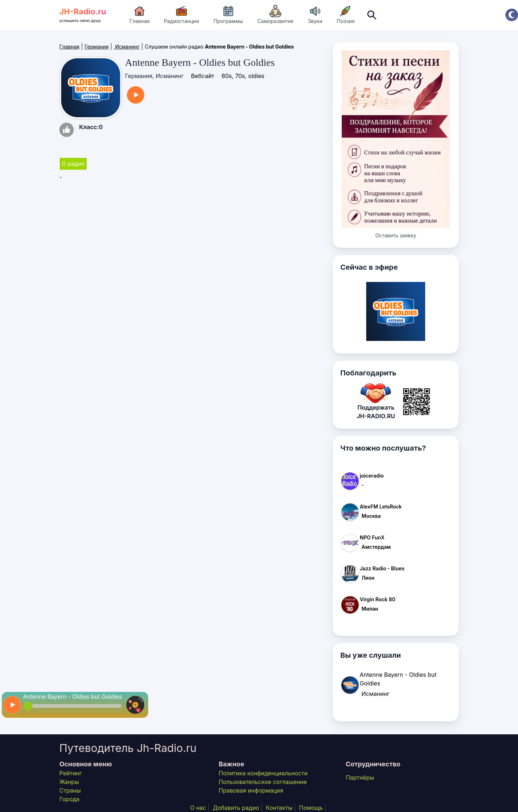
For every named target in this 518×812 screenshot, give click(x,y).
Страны (70, 790)
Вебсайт (203, 76)
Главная (140, 14)
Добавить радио (236, 808)
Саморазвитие (276, 14)
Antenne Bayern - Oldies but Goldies (72, 697)
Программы (228, 14)
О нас (198, 808)
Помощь (311, 808)
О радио (73, 164)
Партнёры (360, 777)
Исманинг (127, 47)
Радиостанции (182, 14)
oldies (256, 76)
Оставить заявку (396, 235)
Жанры (69, 782)
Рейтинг (71, 773)
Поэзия (346, 14)
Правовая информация (251, 790)
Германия (97, 47)
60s (227, 76)
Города (69, 799)
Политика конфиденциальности (263, 773)
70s (240, 76)
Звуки (315, 14)
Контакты (279, 808)
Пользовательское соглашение (263, 782)
